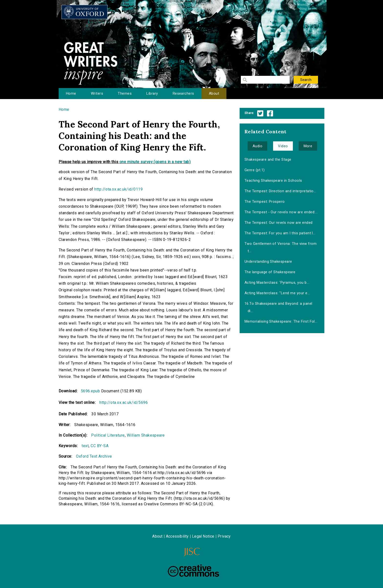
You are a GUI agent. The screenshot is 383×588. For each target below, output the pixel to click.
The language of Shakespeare (270, 272)
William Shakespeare (146, 435)
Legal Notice (203, 536)
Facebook (270, 113)
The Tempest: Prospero (265, 202)
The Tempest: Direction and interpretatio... (280, 191)
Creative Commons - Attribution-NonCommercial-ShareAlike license (193, 571)
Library (152, 93)
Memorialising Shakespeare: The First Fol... (281, 321)
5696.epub (90, 391)
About (214, 93)
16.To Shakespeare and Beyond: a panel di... (278, 307)
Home (71, 93)
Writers (97, 93)
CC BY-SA (100, 446)
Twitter (260, 113)
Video (283, 146)
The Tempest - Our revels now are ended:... (281, 212)
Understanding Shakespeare (268, 261)
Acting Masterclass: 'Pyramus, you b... (277, 283)
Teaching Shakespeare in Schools (273, 181)
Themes (125, 93)
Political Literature (108, 435)
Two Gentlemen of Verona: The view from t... (281, 247)
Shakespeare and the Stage (268, 159)
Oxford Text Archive (94, 456)
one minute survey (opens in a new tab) (155, 162)
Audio (257, 146)
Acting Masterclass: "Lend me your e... (277, 293)
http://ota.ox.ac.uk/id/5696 (124, 402)
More (308, 146)
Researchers (183, 93)
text (85, 446)
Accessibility (177, 536)
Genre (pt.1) (255, 170)
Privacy (224, 536)
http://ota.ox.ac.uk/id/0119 (118, 189)
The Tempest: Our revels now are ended (279, 223)
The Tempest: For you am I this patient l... (280, 233)
